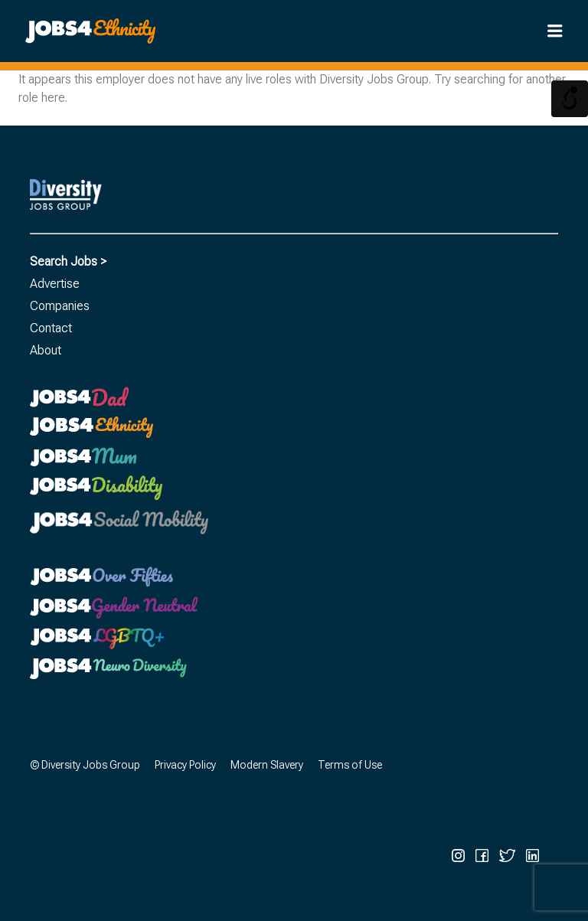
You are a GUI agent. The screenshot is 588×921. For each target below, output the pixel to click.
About (46, 350)
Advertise (55, 284)
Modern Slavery (267, 765)
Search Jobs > (68, 261)
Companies (60, 306)
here (53, 98)
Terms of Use (350, 765)
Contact (51, 328)
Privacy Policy (185, 765)
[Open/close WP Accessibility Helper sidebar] (570, 99)
